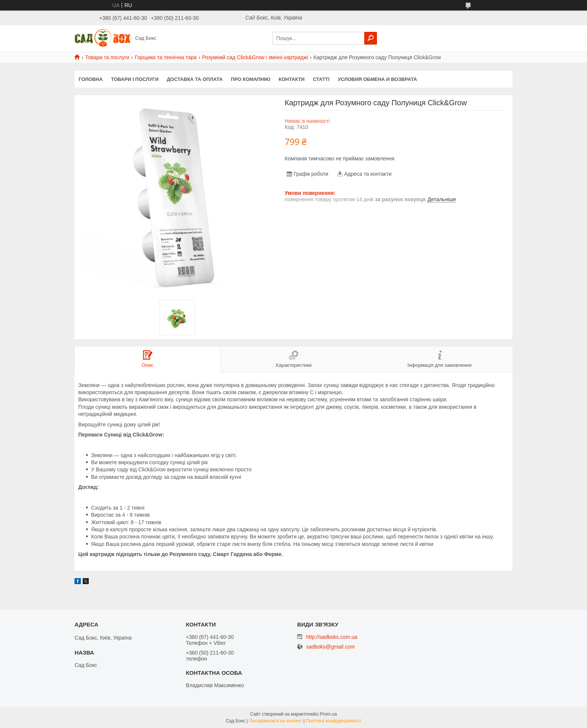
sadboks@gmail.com (331, 647)
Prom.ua (329, 714)
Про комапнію (251, 79)
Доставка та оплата (195, 79)
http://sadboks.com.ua (332, 637)
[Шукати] (371, 38)
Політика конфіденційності (334, 721)
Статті (321, 79)
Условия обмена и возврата (377, 79)
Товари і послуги (135, 79)
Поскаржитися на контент (276, 721)
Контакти (292, 79)
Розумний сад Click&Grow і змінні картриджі (255, 57)
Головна (91, 79)
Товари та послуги (107, 57)
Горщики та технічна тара (166, 57)
